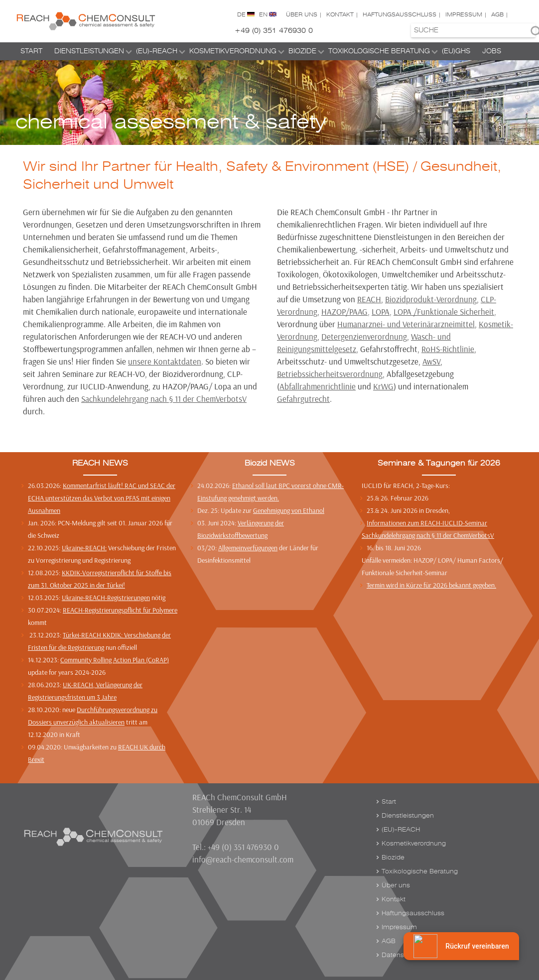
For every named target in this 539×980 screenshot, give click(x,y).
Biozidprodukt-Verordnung (431, 299)
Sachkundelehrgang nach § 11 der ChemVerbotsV (164, 399)
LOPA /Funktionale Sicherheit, (445, 311)
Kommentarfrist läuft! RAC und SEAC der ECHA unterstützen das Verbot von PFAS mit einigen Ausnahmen (102, 498)
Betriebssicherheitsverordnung (330, 374)
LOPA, (382, 311)
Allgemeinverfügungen (248, 548)
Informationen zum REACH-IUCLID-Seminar (427, 523)
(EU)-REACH (157, 51)
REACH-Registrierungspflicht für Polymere (120, 610)
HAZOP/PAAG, (345, 311)
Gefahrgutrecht (303, 399)
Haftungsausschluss (400, 15)
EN (263, 15)
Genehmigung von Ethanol (289, 510)
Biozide (302, 51)
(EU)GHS (456, 51)
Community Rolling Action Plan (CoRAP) (115, 660)
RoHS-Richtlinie (448, 349)
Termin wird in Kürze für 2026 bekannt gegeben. (431, 585)
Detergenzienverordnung (364, 336)
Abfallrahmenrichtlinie (318, 386)
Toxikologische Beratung (379, 51)
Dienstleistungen (89, 51)
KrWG (383, 386)
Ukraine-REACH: (84, 548)
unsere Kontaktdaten (165, 361)
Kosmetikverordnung (233, 51)
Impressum (464, 15)
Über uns (302, 15)
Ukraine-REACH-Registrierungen (106, 598)
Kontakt (340, 15)
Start (31, 51)
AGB (497, 15)
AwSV (431, 361)
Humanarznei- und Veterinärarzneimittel (406, 324)
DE (241, 15)
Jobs (492, 51)
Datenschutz (401, 955)
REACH (369, 299)
